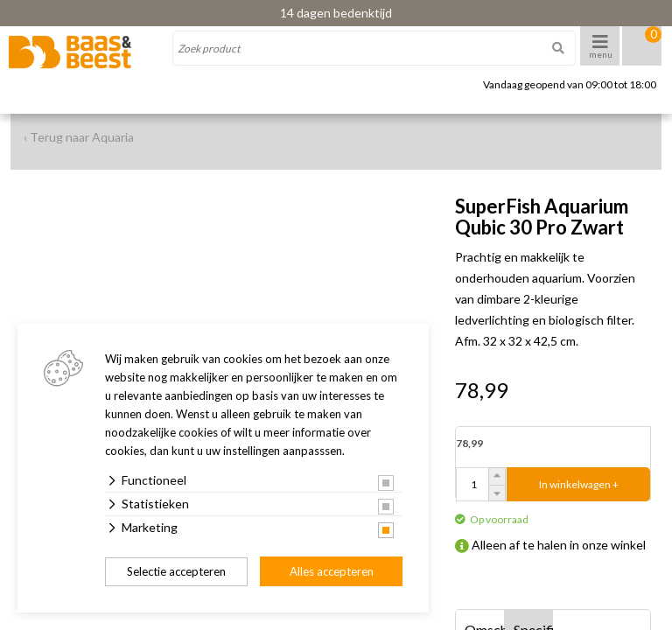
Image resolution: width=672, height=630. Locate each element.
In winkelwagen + (579, 484)
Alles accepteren (332, 571)
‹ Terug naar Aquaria (79, 137)
